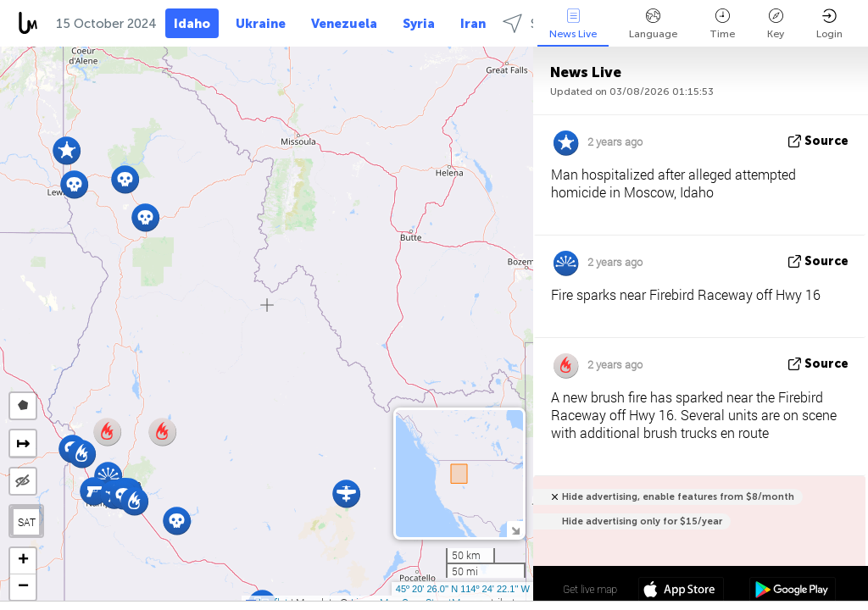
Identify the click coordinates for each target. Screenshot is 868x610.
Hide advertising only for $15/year (642, 521)
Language (653, 24)
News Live (573, 24)
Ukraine (261, 24)
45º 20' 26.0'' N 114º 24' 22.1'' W (463, 589)
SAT (27, 522)
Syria (419, 24)
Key (776, 24)
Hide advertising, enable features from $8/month (678, 497)
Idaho (192, 24)
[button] (94, 491)
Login (829, 24)
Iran (473, 24)
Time (722, 24)
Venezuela (344, 24)
